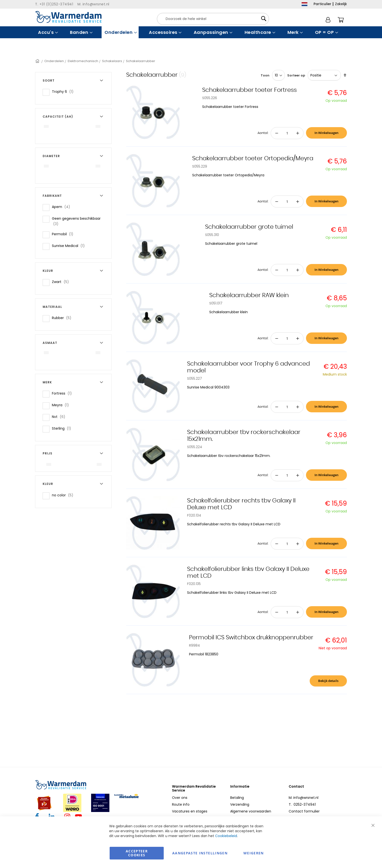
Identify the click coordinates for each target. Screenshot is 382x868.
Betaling (237, 798)
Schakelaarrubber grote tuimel (249, 227)
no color (64, 495)
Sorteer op (296, 75)
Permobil (64, 234)
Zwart (62, 282)
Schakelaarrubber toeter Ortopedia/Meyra (253, 159)
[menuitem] (47, 32)
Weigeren (254, 853)
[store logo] (68, 17)
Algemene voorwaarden (251, 811)
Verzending (240, 804)
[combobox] (213, 19)
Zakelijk (341, 4)
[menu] (191, 32)
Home (38, 61)
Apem (62, 207)
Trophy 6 (64, 91)
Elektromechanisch (83, 61)
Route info (181, 804)
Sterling (63, 428)
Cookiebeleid (226, 836)
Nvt (60, 417)
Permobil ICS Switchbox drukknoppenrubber (251, 638)
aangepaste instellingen (200, 853)
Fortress (63, 393)
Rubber (63, 318)
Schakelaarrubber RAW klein (249, 295)
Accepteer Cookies (137, 853)
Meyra (62, 405)
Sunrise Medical (70, 246)
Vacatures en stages (190, 811)
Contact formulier (304, 811)
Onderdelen (54, 61)
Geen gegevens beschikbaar (76, 221)
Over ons (180, 798)
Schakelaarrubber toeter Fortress (249, 90)
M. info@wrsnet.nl (304, 798)
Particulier (322, 4)
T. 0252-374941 (302, 804)
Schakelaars (112, 61)
